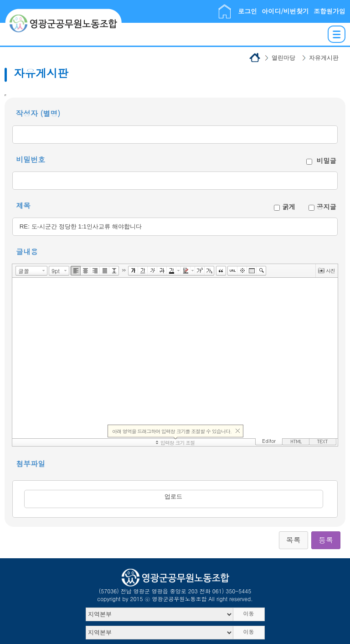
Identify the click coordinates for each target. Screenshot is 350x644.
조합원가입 (329, 11)
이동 (249, 613)
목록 (293, 540)
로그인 (247, 11)
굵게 (289, 207)
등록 (326, 540)
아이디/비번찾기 (285, 11)
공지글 (327, 207)
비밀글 (327, 161)
